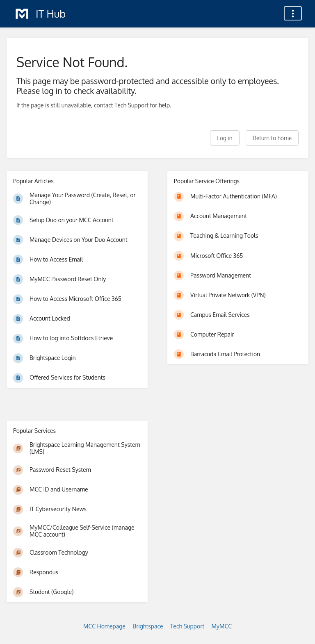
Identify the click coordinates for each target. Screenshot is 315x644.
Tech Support (187, 626)
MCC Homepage (104, 626)
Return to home (272, 138)
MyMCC (222, 626)
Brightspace (148, 626)
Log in (225, 138)
